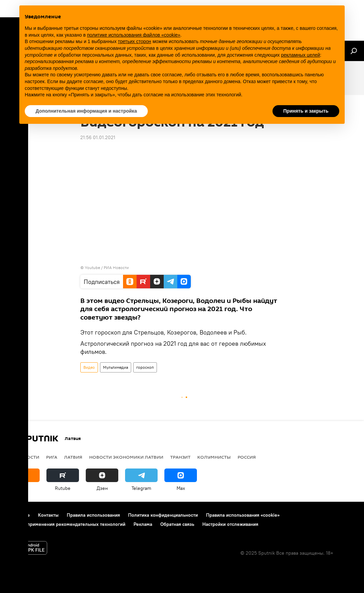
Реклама (143, 524)
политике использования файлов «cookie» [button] (134, 35)
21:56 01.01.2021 (98, 137)
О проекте (18, 515)
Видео (89, 367)
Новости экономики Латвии (126, 457)
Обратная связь (177, 524)
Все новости (23, 457)
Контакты (48, 515)
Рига (52, 457)
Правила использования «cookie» (243, 515)
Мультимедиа (116, 367)
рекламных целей (300, 55)
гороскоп (145, 367)
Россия (247, 457)
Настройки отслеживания (230, 524)
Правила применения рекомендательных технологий (66, 524)
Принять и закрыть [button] (306, 111)
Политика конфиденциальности (163, 515)
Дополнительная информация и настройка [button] (86, 111)
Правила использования (93, 515)
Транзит (180, 457)
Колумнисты (214, 457)
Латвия (73, 457)
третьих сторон (135, 41)
